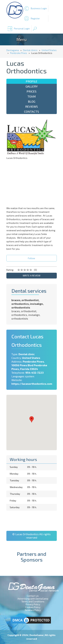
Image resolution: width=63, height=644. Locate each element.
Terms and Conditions (33, 601)
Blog (32, 101)
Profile (32, 81)
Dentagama (13, 50)
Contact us (33, 596)
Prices (32, 91)
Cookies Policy (33, 607)
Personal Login (22, 28)
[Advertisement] (32, 183)
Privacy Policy (33, 604)
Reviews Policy (33, 610)
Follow (32, 258)
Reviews (32, 106)
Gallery (32, 86)
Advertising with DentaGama (33, 599)
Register (35, 18)
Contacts (32, 112)
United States (49, 50)
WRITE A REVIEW (32, 275)
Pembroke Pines (19, 53)
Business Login (39, 8)
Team (32, 96)
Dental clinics (30, 50)
